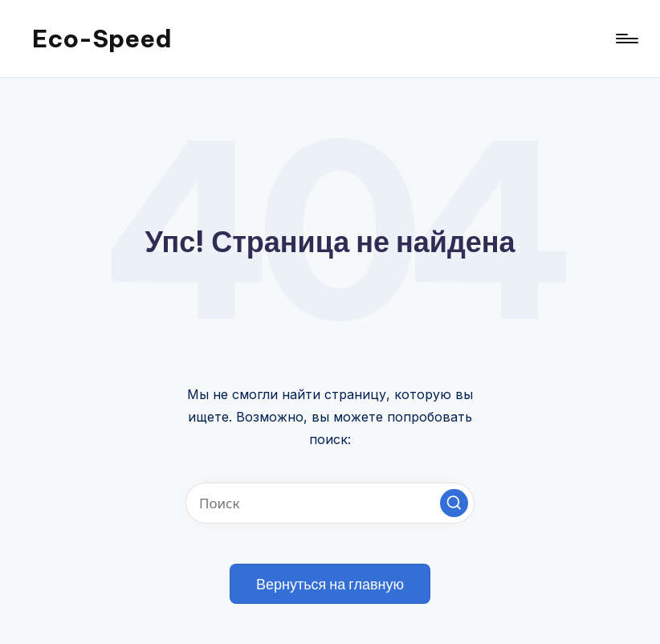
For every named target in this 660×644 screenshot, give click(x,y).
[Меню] (626, 39)
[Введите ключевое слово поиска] (330, 503)
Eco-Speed (102, 39)
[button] (454, 503)
